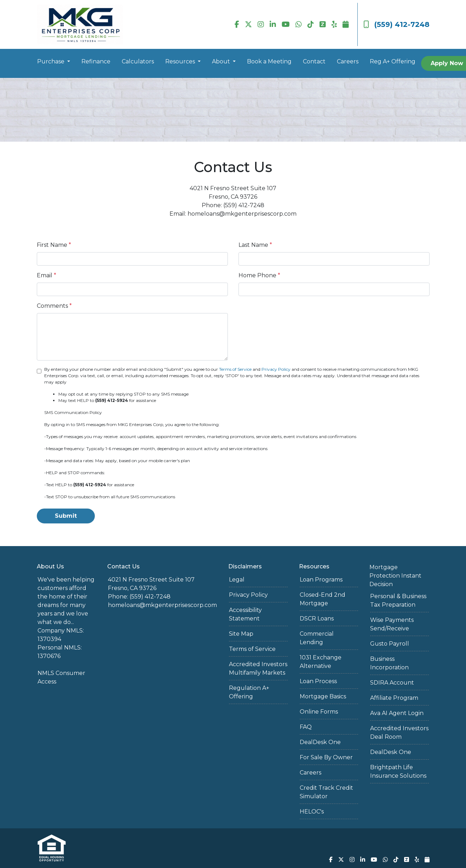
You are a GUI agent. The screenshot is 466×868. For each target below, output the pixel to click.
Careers (348, 61)
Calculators (138, 61)
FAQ (306, 727)
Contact (314, 61)
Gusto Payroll (390, 644)
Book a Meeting (269, 61)
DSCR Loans (317, 619)
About (222, 61)
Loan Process (318, 681)
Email (47, 275)
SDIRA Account (392, 683)
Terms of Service (235, 369)
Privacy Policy (276, 369)
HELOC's (312, 812)
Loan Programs (321, 580)
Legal (237, 580)
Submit (66, 516)
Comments (54, 306)
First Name (54, 245)
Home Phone (259, 275)
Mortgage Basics (323, 696)
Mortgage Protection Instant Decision (395, 576)
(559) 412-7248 (396, 24)
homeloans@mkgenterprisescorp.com (162, 605)
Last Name (255, 245)
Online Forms (319, 712)
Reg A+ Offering (393, 61)
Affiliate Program (394, 698)
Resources (181, 61)
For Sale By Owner (326, 757)
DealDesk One (320, 742)
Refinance (96, 61)
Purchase (51, 61)
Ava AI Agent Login (397, 713)
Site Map (241, 634)
